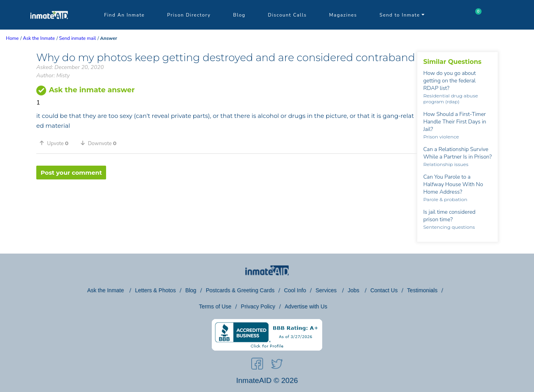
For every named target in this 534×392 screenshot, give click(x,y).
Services (327, 290)
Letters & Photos (155, 290)
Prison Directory (189, 15)
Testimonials (422, 290)
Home (12, 38)
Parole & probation (445, 199)
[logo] (49, 28)
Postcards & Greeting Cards (240, 290)
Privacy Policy (258, 306)
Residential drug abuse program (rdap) (451, 99)
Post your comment (71, 173)
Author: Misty (53, 76)
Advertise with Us (306, 306)
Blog (239, 15)
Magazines (343, 15)
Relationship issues (446, 164)
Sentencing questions (449, 227)
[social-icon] (257, 365)
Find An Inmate (124, 15)
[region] (227, 205)
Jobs (354, 290)
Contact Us (384, 290)
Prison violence (441, 137)
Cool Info (295, 290)
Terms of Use (215, 306)
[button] (57, 143)
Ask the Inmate (106, 290)
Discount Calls (287, 15)
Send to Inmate (402, 15)
